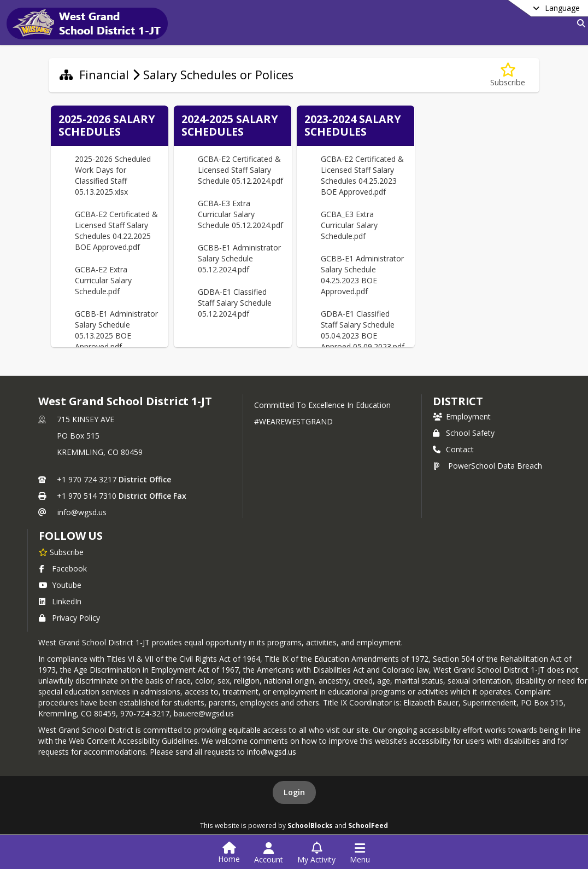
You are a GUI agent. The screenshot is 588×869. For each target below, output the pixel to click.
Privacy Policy (69, 618)
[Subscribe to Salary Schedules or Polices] (508, 75)
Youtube (60, 585)
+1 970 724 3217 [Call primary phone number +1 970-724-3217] (87, 479)
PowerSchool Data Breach (487, 466)
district (458, 401)
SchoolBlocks (310, 825)
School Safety (464, 433)
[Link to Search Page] (579, 23)
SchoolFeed (368, 825)
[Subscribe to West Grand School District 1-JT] (61, 552)
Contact (453, 449)
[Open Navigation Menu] (360, 853)
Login (294, 792)
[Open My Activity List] (316, 853)
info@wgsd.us (82, 512)
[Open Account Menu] (269, 853)
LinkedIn (60, 601)
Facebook (63, 568)
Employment (462, 416)
